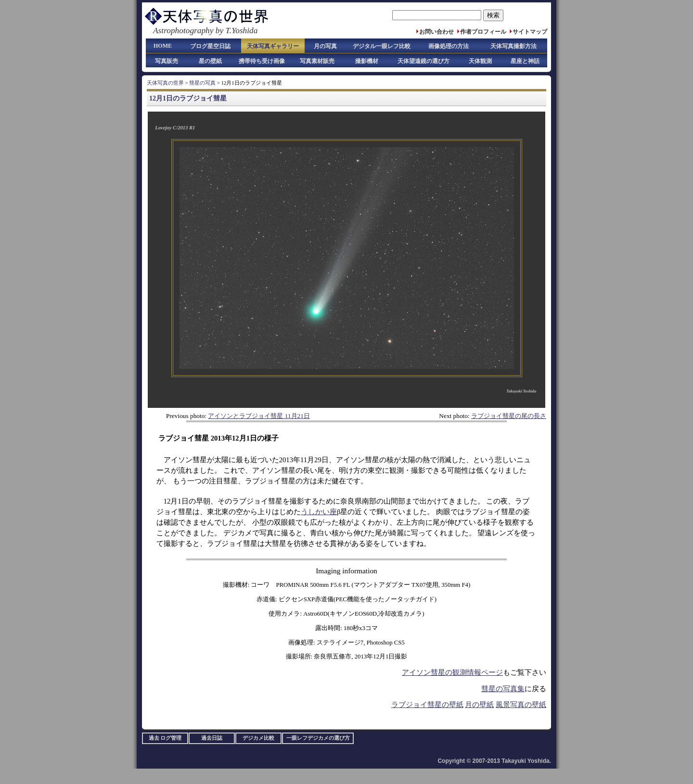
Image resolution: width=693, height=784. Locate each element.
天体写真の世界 (165, 83)
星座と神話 (525, 61)
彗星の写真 (202, 83)
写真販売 (167, 61)
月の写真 (325, 46)
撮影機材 (367, 61)
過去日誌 (212, 738)
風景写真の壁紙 (521, 705)
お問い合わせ (436, 32)
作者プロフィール (483, 32)
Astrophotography (183, 31)
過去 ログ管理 (165, 738)
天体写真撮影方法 (513, 46)
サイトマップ (530, 32)
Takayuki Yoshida (521, 391)
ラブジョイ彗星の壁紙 (427, 705)
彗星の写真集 (503, 689)
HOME (163, 46)
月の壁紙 (479, 705)
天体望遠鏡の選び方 (423, 61)
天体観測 (480, 61)
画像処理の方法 (449, 46)
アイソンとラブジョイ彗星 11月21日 (259, 416)
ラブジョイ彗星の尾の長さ (509, 416)
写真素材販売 (317, 61)
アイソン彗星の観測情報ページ (452, 672)
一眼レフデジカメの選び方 (318, 738)
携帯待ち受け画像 (262, 61)
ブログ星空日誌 (210, 46)
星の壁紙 (210, 61)
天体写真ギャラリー (273, 46)
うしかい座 (319, 512)
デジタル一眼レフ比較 (382, 46)
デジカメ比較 (258, 738)
